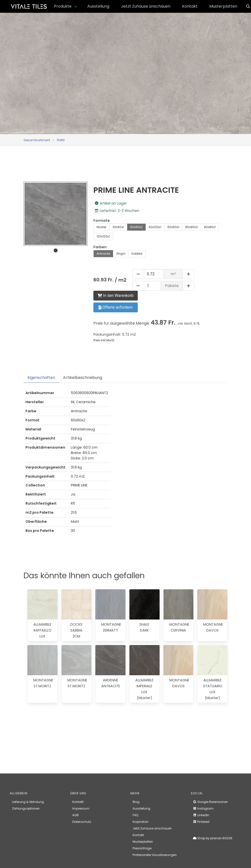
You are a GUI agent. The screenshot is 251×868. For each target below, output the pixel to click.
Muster (101, 227)
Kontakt (190, 6)
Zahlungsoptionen (26, 808)
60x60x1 (173, 227)
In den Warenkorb (115, 296)
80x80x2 (192, 227)
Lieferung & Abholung (28, 802)
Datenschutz (82, 822)
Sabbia (137, 254)
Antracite (103, 254)
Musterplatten (223, 6)
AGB (75, 815)
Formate (102, 220)
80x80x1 (210, 227)
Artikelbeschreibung (83, 378)
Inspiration (141, 822)
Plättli (61, 140)
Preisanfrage (142, 848)
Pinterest (201, 822)
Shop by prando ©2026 (213, 838)
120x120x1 (103, 236)
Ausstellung (98, 6)
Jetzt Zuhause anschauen (146, 6)
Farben (100, 247)
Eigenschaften (41, 378)
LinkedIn (201, 815)
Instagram (203, 808)
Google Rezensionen (210, 802)
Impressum (81, 808)
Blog (136, 802)
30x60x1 (118, 227)
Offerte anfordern (116, 307)
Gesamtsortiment (37, 140)
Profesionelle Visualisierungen (155, 855)
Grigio (121, 254)
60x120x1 (155, 227)
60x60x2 (136, 227)
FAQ (135, 815)
